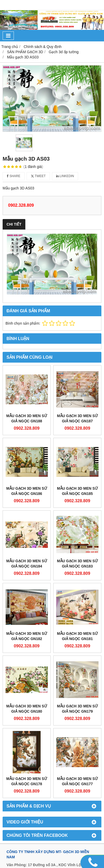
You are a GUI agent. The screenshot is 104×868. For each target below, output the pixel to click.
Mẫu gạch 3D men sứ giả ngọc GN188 (27, 418)
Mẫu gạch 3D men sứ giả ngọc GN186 (27, 491)
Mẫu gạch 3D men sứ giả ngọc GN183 (77, 564)
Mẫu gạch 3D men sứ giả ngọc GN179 (77, 709)
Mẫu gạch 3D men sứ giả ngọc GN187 (77, 418)
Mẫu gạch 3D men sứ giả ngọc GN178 (27, 781)
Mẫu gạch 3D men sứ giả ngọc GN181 (77, 636)
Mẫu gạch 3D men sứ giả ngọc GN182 (27, 636)
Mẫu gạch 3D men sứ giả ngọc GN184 (27, 564)
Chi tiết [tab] (14, 224)
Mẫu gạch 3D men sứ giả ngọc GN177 (77, 781)
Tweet (38, 176)
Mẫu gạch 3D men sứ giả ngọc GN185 (77, 491)
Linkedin (65, 176)
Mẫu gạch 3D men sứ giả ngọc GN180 (27, 709)
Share (14, 176)
